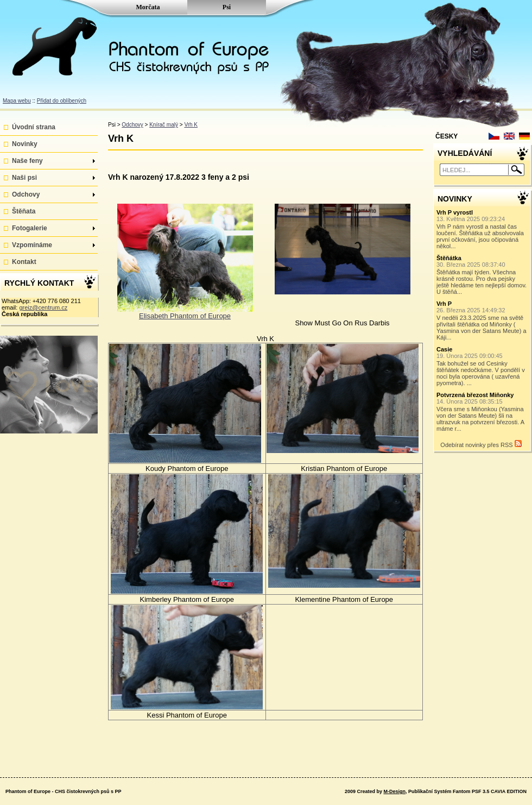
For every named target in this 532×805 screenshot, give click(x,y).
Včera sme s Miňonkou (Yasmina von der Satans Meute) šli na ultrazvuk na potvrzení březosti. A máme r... (483, 412)
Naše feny (53, 161)
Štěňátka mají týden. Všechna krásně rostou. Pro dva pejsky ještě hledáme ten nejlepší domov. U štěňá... (483, 275)
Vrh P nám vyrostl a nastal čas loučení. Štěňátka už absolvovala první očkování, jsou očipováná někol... (483, 229)
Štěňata (24, 211)
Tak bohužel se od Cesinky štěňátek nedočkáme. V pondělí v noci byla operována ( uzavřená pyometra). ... (483, 366)
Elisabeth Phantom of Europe (185, 316)
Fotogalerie (53, 228)
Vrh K (191, 125)
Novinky (25, 144)
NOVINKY (455, 199)
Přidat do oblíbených (62, 101)
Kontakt (24, 262)
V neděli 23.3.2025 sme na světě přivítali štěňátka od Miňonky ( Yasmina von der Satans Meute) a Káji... (483, 320)
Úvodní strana (34, 127)
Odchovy (53, 194)
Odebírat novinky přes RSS (481, 444)
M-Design (394, 791)
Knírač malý (164, 125)
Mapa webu (17, 101)
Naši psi (53, 178)
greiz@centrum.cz (43, 307)
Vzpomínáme (53, 245)
